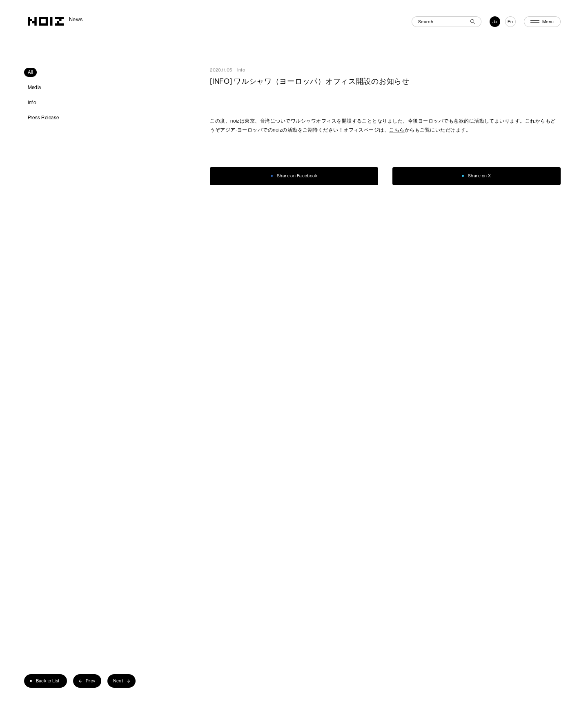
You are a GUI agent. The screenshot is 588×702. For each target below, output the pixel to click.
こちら (397, 130)
